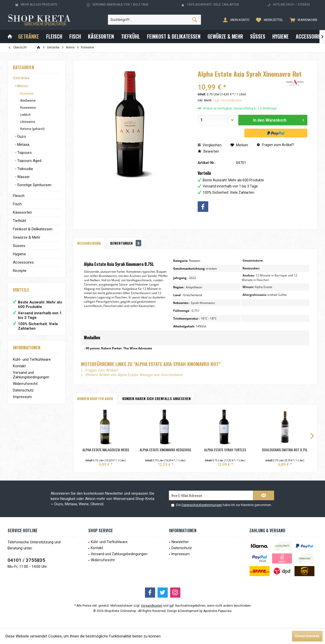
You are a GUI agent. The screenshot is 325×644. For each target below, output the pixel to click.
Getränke (21, 78)
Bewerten (208, 151)
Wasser (23, 177)
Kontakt (19, 366)
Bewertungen (126, 243)
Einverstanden (307, 636)
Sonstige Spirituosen (34, 185)
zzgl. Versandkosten (228, 100)
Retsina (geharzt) (32, 129)
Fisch (17, 204)
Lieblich (25, 115)
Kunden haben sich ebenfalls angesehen (156, 398)
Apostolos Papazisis (217, 611)
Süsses (19, 246)
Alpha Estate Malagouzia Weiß (106, 450)
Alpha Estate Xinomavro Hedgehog (165, 450)
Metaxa (23, 145)
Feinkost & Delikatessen (33, 229)
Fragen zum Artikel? (275, 145)
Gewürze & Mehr (27, 237)
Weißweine (27, 101)
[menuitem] (302, 20)
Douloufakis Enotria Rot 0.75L (285, 450)
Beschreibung (89, 243)
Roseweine (28, 108)
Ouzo (21, 136)
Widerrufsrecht (25, 384)
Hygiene (19, 254)
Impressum (22, 397)
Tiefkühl (19, 221)
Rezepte (20, 271)
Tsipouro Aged (29, 161)
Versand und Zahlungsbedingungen (31, 375)
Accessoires (23, 262)
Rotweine (26, 94)
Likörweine (27, 122)
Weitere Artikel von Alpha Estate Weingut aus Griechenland (132, 375)
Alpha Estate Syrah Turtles (225, 450)
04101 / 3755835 (26, 560)
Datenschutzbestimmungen (202, 505)
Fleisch (19, 196)
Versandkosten (152, 606)
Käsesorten (22, 212)
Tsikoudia (24, 169)
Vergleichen (210, 145)
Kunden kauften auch (95, 398)
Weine (22, 86)
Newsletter (180, 542)
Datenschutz (23, 390)
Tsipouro (24, 153)
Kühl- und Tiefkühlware (32, 359)
